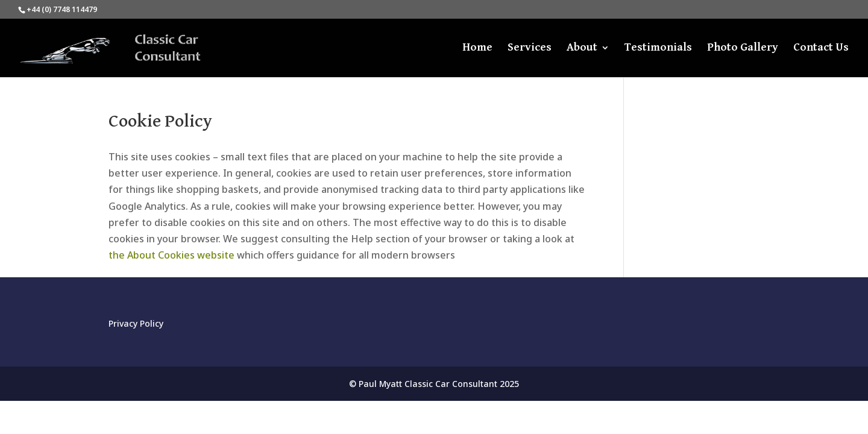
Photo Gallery (743, 48)
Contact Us (821, 48)
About (582, 48)
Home (477, 48)
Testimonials (658, 48)
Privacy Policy (136, 323)
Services (530, 48)
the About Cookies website (171, 255)
